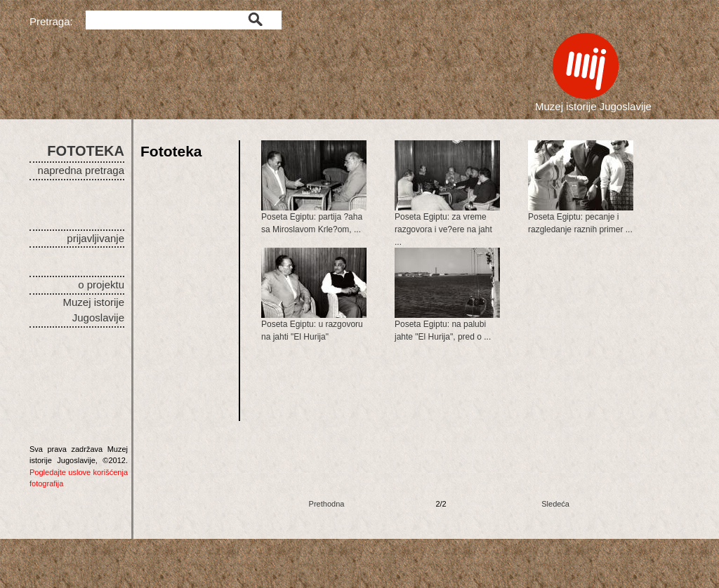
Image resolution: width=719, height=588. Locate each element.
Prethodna (327, 504)
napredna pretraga (81, 170)
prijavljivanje (95, 238)
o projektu (101, 285)
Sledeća (555, 504)
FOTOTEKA (86, 151)
